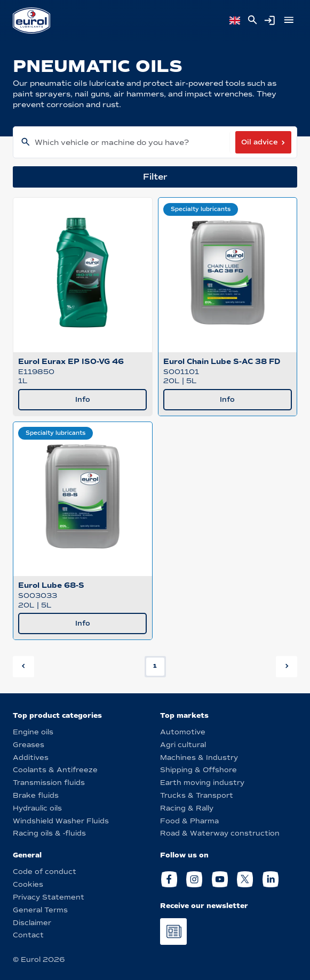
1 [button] (155, 666)
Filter (155, 177)
